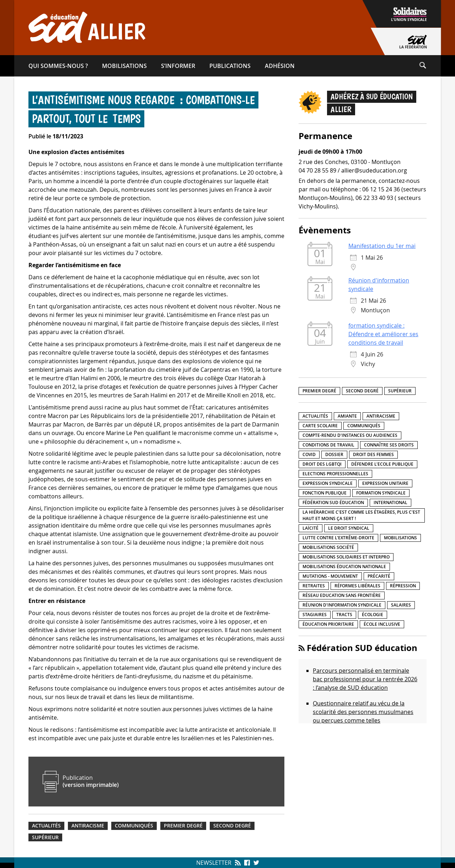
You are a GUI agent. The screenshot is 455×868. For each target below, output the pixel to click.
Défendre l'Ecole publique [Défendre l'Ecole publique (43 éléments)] (382, 464)
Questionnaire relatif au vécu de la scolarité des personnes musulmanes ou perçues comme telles (363, 712)
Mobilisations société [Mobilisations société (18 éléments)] (328, 547)
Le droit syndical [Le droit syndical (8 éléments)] (349, 528)
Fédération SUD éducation (362, 648)
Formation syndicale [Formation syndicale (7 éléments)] (381, 493)
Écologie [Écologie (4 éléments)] (373, 615)
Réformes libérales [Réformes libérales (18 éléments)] (357, 586)
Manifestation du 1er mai (382, 246)
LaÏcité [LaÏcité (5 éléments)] (311, 528)
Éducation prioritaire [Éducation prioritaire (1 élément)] (328, 624)
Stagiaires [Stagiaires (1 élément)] (315, 615)
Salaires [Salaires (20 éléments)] (401, 605)
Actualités (46, 826)
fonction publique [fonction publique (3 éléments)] (325, 493)
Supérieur (45, 837)
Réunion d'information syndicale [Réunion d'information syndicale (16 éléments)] (342, 605)
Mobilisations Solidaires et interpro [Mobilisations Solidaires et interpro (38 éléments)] (346, 557)
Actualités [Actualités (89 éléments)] (315, 416)
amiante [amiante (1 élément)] (347, 416)
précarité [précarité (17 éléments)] (379, 576)
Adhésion (280, 66)
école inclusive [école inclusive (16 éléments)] (382, 624)
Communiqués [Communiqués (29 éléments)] (364, 426)
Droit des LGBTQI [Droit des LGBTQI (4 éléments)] (322, 464)
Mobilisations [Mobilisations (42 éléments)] (400, 538)
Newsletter (214, 863)
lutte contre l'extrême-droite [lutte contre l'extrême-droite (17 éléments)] (338, 538)
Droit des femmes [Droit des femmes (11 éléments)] (373, 454)
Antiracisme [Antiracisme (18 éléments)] (381, 416)
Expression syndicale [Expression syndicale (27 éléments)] (328, 483)
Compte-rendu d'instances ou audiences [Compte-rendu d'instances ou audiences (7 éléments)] (350, 435)
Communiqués (134, 826)
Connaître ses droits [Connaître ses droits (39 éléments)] (389, 445)
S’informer (178, 66)
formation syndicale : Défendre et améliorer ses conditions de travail (383, 334)
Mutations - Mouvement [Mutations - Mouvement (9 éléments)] (330, 576)
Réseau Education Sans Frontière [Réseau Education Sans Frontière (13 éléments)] (342, 595)
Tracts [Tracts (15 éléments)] (344, 615)
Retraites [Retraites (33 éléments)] (314, 586)
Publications (230, 66)
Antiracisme (88, 826)
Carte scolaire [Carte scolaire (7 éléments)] (320, 426)
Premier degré (183, 826)
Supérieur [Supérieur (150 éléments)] (400, 391)
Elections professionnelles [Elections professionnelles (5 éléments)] (335, 474)
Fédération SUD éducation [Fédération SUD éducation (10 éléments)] (333, 502)
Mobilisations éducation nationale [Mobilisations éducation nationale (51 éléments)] (344, 567)
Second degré (232, 826)
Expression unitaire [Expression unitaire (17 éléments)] (385, 483)
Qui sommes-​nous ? (58, 66)
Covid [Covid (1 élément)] (309, 454)
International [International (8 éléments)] (390, 502)
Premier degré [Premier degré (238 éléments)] (319, 391)
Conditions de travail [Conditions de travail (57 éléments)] (328, 445)
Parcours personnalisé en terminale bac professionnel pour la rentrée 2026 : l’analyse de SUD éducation (365, 679)
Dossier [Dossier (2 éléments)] (334, 454)
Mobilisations (124, 66)
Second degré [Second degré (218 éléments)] (362, 391)
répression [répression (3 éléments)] (403, 586)
